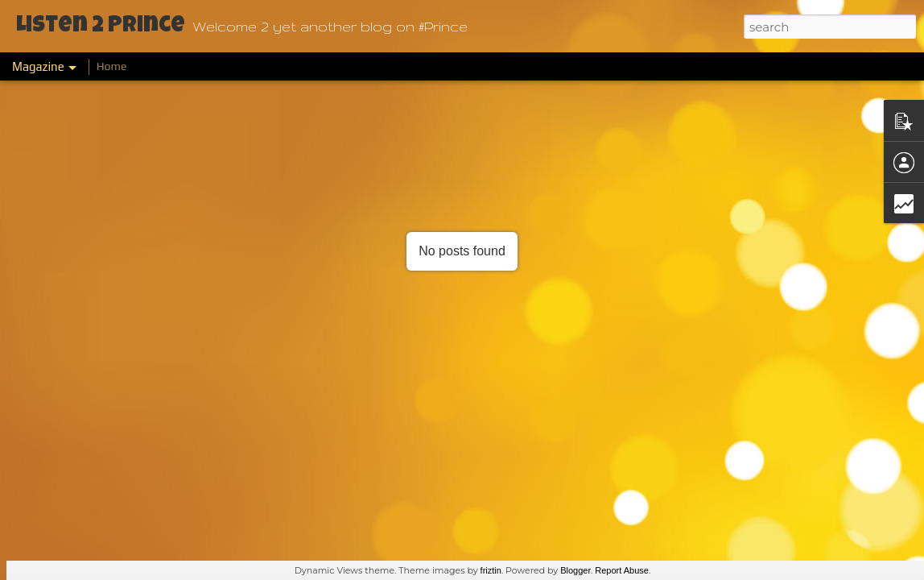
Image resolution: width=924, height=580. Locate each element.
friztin (491, 570)
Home (112, 66)
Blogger (575, 570)
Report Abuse (622, 570)
